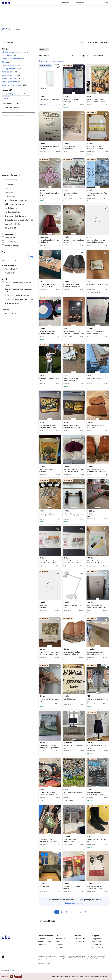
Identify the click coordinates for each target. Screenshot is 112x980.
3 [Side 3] (66, 912)
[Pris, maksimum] (21, 257)
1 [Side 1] (57, 912)
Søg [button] (32, 257)
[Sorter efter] (100, 56)
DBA (3, 29)
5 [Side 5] (76, 912)
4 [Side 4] (71, 912)
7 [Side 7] (86, 912)
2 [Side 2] (62, 912)
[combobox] (43, 42)
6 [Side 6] (81, 912)
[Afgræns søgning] (18, 180)
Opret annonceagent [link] (74, 903)
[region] (50, 79)
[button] (97, 42)
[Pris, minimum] (8, 257)
